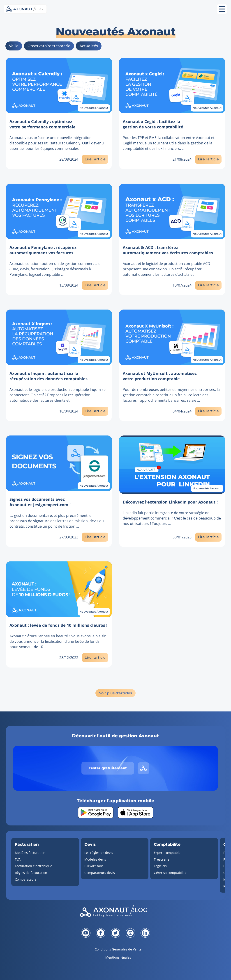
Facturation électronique (33, 866)
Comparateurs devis (100, 873)
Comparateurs (26, 879)
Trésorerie (162, 859)
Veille (14, 46)
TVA (18, 859)
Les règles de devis (99, 853)
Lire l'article (95, 159)
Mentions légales (118, 957)
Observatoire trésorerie (49, 46)
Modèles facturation (30, 853)
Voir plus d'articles (115, 693)
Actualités (89, 46)
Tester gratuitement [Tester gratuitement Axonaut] (108, 768)
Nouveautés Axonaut (94, 108)
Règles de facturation (31, 873)
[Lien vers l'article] (59, 85)
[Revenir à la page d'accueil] (115, 912)
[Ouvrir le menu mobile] (222, 9)
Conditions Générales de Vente (118, 949)
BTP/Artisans (94, 866)
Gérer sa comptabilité (170, 873)
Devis (90, 844)
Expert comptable (167, 853)
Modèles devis (95, 859)
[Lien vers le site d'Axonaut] (143, 768)
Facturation (27, 844)
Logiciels (160, 866)
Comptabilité (167, 844)
